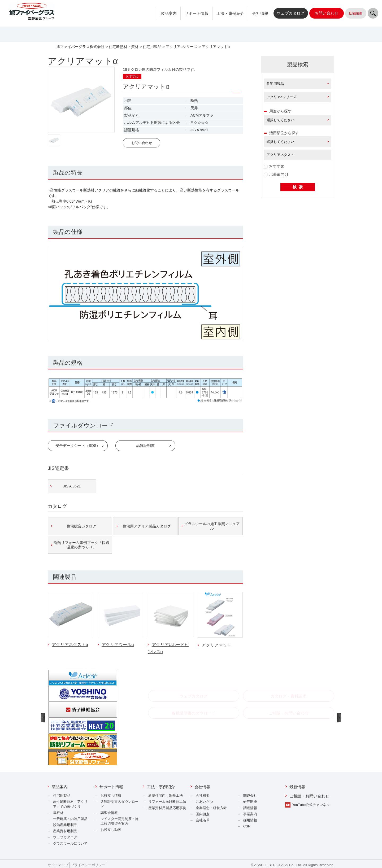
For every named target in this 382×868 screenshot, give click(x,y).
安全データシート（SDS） (78, 446)
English (356, 13)
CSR (247, 826)
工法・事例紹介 (230, 13)
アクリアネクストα (70, 645)
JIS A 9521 (72, 486)
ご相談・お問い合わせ (309, 796)
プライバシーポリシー (88, 865)
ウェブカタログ (65, 837)
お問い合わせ (142, 143)
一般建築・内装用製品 (70, 819)
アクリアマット (216, 645)
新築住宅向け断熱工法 (166, 795)
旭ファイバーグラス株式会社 (80, 47)
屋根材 (58, 813)
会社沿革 (203, 820)
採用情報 (250, 820)
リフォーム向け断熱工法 (167, 802)
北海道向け (276, 174)
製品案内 (169, 13)
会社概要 (203, 795)
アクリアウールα (118, 645)
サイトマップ (58, 865)
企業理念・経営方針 (211, 808)
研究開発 (250, 802)
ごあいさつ (204, 802)
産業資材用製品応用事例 (167, 808)
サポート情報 (197, 13)
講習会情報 (109, 813)
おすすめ (274, 166)
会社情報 (260, 13)
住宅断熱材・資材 (124, 47)
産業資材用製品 (65, 831)
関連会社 (250, 795)
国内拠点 (203, 814)
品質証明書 (145, 446)
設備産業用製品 (65, 825)
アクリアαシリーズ (181, 47)
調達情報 (250, 808)
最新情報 (297, 787)
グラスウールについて (70, 843)
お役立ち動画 (111, 830)
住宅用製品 (152, 47)
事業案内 (250, 814)
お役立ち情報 (111, 795)
